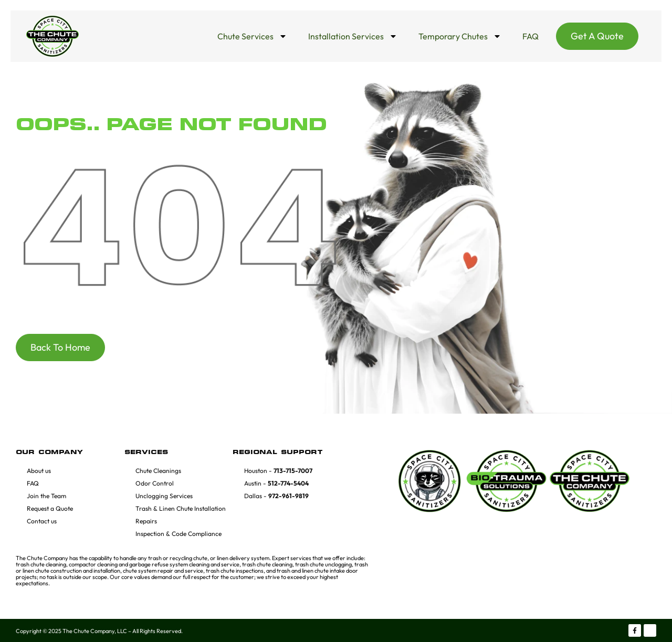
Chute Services (252, 36)
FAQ (531, 36)
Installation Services (353, 36)
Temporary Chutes (460, 36)
